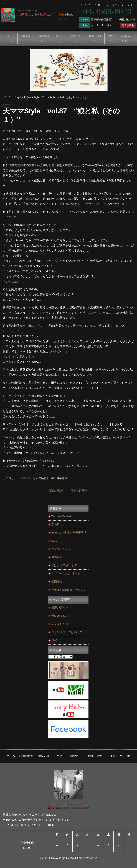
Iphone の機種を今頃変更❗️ (69, 533)
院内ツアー (77, 38)
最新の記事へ (79, 490)
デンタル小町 (60, 624)
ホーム (11, 38)
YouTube (125, 38)
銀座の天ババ (60, 608)
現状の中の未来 (61, 549)
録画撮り (57, 582)
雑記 (54, 640)
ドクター (60, 38)
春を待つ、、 (60, 524)
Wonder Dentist (61, 516)
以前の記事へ (58, 490)
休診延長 (57, 557)
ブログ (111, 38)
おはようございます (64, 565)
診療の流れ (27, 38)
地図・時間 (95, 38)
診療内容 (44, 38)
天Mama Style (29, 478)
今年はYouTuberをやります (69, 590)
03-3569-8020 (19, 825)
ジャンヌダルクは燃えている (70, 632)
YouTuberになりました (66, 573)
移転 (54, 541)
